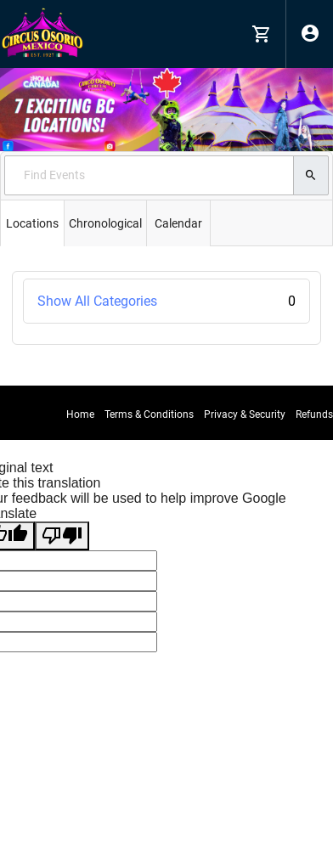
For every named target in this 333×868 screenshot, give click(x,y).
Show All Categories (166, 301)
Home (80, 414)
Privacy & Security (245, 414)
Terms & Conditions (149, 414)
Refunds (314, 414)
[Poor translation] (62, 536)
